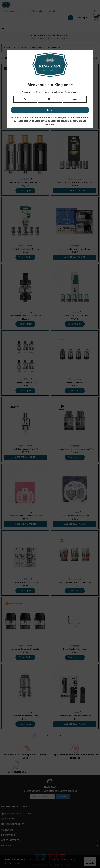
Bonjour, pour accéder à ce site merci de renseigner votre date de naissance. (50, 92)
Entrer (50, 110)
